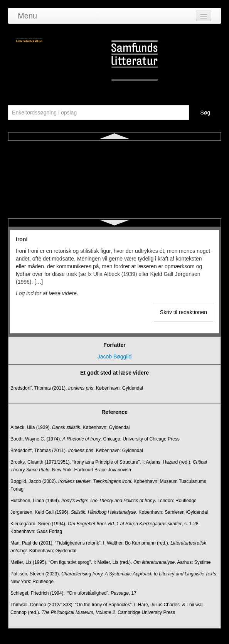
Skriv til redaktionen (184, 312)
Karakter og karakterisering (114, 190)
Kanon (114, 176)
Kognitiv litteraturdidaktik (114, 204)
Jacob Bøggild (115, 356)
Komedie (114, 218)
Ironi (114, 148)
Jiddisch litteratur (114, 162)
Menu (27, 16)
